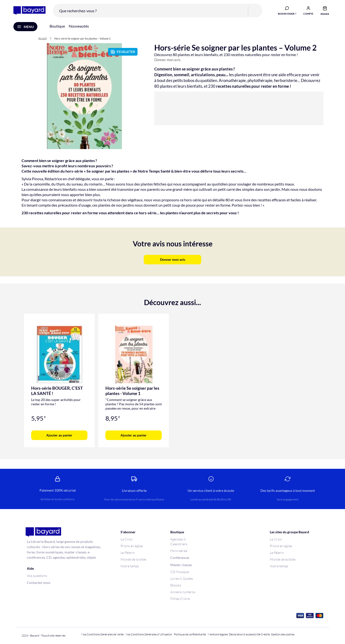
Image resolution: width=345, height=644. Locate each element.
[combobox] (158, 11)
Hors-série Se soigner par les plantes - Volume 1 (132, 391)
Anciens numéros (183, 592)
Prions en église (132, 546)
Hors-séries (179, 551)
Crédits (265, 634)
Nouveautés (79, 26)
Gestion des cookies (283, 634)
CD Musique (180, 572)
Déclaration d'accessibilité (245, 634)
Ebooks (176, 585)
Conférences (180, 558)
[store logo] (29, 11)
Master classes (181, 565)
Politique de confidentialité (190, 634)
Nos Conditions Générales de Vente (103, 634)
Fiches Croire (180, 599)
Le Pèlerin (128, 553)
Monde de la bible (133, 559)
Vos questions (37, 576)
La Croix (126, 539)
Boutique (57, 26)
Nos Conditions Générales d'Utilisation (149, 634)
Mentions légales (218, 634)
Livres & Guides (182, 578)
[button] (308, 10)
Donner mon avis (167, 60)
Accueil (43, 38)
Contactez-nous (39, 583)
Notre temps (130, 566)
